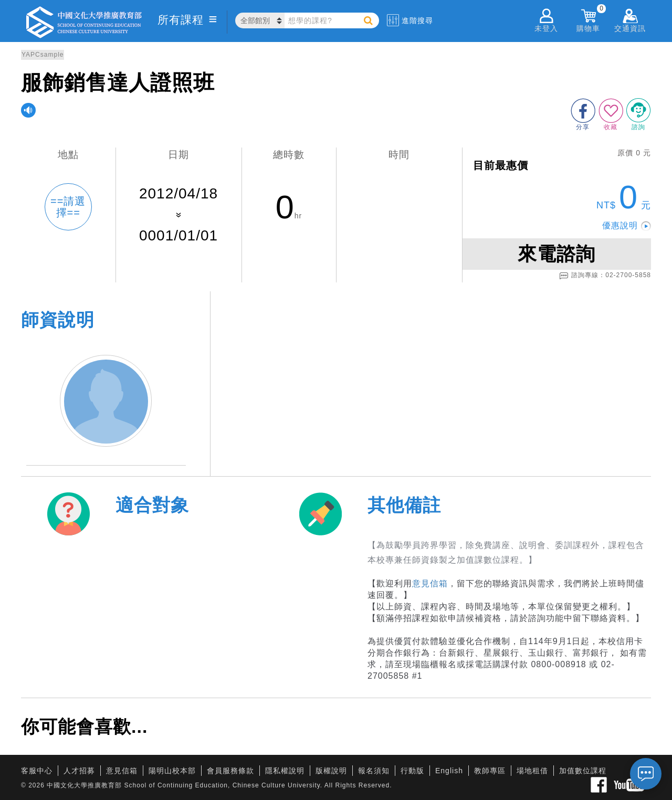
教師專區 (490, 771)
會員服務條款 (230, 771)
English (449, 771)
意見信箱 (430, 583)
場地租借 (532, 771)
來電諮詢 (556, 254)
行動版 (412, 771)
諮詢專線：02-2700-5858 (605, 276)
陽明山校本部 (172, 771)
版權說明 (331, 771)
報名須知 (374, 771)
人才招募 (79, 771)
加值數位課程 (583, 771)
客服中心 (37, 771)
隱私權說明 (285, 771)
